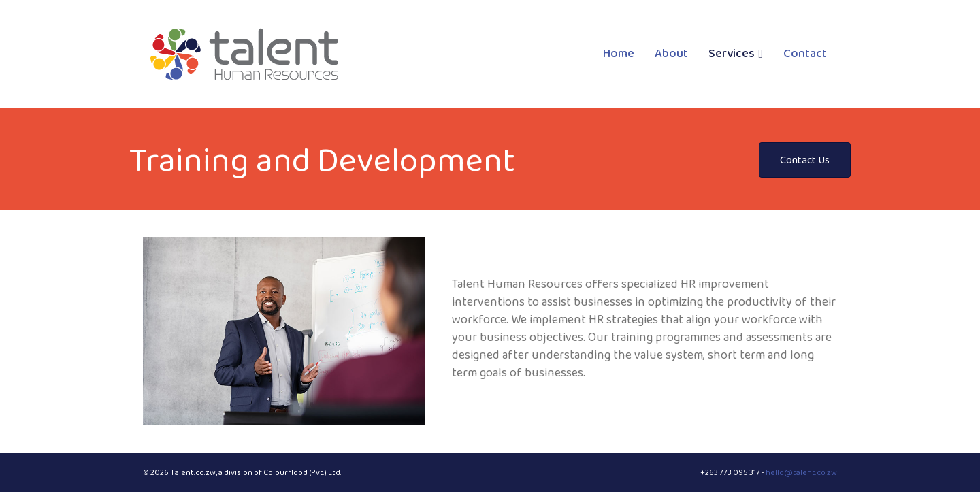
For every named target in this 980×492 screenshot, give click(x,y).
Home (619, 53)
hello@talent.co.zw (801, 472)
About (671, 53)
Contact (805, 53)
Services (732, 53)
